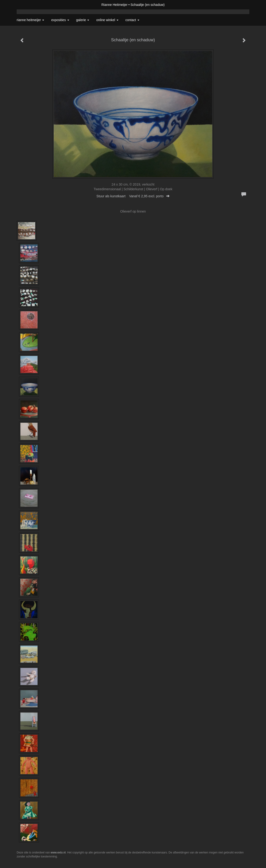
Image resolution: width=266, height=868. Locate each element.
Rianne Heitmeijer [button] (30, 20)
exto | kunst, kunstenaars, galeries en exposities (30, 5)
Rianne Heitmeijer (114, 5)
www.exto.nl (58, 853)
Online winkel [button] (107, 20)
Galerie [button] (83, 20)
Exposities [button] (60, 20)
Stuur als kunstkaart (133, 196)
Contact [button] (132, 20)
